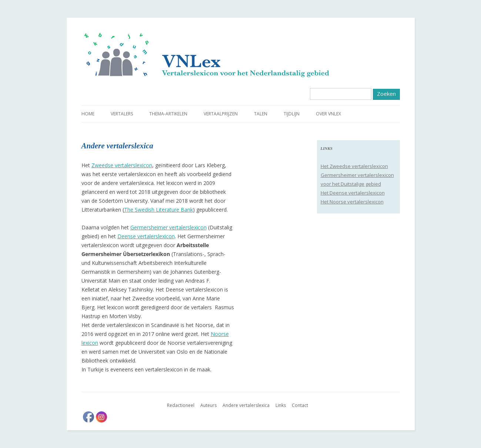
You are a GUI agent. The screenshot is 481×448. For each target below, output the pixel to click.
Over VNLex (328, 114)
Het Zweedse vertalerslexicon (354, 166)
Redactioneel (181, 405)
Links (281, 405)
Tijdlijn (292, 114)
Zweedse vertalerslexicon (122, 165)
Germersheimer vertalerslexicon (168, 227)
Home (88, 114)
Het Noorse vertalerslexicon (352, 202)
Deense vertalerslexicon (146, 236)
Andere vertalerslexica (246, 405)
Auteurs (208, 405)
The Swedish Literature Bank (158, 210)
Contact (300, 405)
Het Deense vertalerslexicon (353, 193)
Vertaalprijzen (221, 114)
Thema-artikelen (168, 114)
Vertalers (122, 114)
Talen (261, 114)
